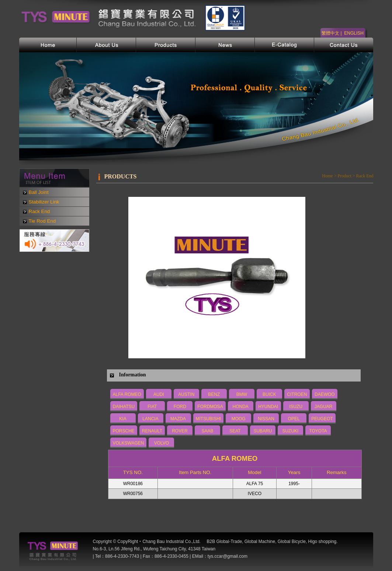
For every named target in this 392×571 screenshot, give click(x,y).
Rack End (39, 211)
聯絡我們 (344, 45)
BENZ (214, 394)
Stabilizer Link (44, 202)
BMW (242, 394)
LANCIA (150, 419)
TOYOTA (318, 431)
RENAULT (152, 431)
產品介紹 (166, 45)
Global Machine (260, 542)
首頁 (48, 45)
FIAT (152, 407)
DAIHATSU (124, 407)
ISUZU (296, 407)
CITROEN (297, 394)
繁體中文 (330, 33)
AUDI (159, 394)
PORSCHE (124, 431)
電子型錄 (285, 45)
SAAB (207, 431)
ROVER (180, 431)
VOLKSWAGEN (129, 443)
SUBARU (263, 431)
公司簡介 (106, 45)
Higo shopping (322, 542)
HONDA (240, 407)
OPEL (294, 419)
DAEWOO (325, 394)
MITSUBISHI (209, 419)
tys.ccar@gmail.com (228, 556)
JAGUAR (324, 407)
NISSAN (266, 419)
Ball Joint (39, 192)
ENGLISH (354, 33)
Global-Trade (229, 542)
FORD (180, 407)
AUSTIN (186, 394)
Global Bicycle (292, 542)
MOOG (239, 419)
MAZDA (178, 419)
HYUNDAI (268, 407)
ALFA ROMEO (127, 394)
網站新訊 (225, 45)
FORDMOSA (210, 407)
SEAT (235, 431)
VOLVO (162, 443)
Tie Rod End (42, 221)
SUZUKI (290, 431)
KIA (123, 419)
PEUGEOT (322, 419)
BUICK (269, 394)
